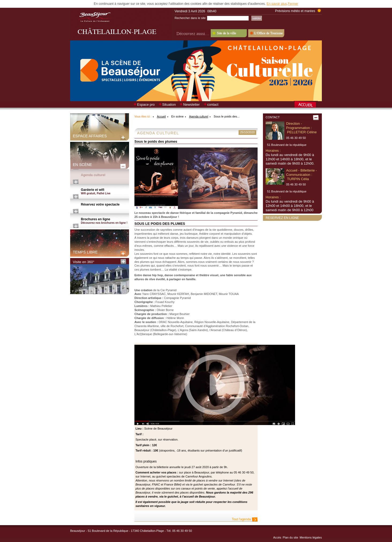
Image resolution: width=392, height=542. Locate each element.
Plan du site (291, 537)
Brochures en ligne (105, 221)
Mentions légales (311, 537)
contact (213, 105)
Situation (169, 105)
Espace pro (146, 105)
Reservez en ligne (282, 218)
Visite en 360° (84, 262)
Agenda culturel (93, 175)
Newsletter (191, 105)
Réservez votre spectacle (100, 204)
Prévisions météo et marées (295, 11)
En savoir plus (277, 4)
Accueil (161, 117)
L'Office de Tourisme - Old (266, 33)
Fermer (293, 4)
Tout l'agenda (241, 519)
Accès (277, 537)
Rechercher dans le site (190, 18)
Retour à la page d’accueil (308, 105)
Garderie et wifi (105, 192)
